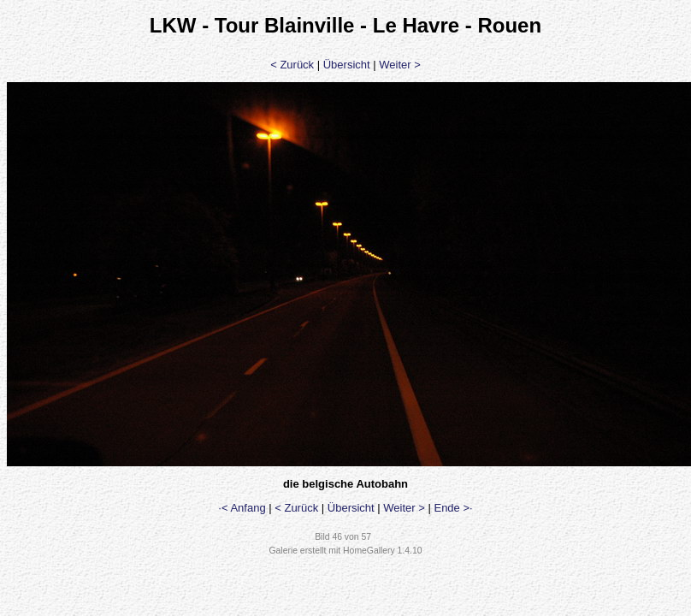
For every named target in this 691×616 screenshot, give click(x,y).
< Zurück (292, 65)
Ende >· (453, 508)
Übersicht (347, 65)
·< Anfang (242, 508)
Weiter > (400, 65)
